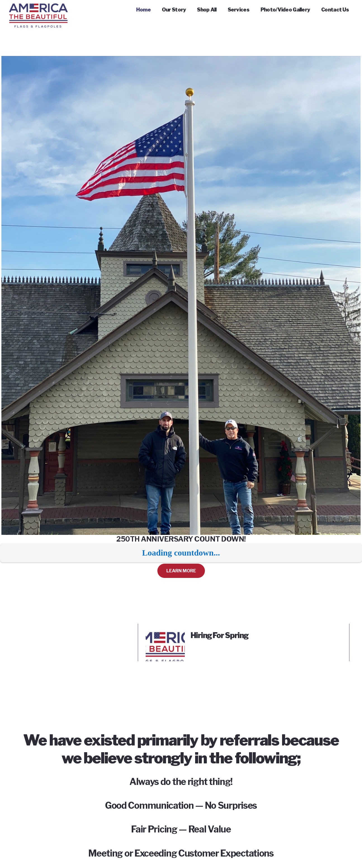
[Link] (38, 11)
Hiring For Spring (220, 635)
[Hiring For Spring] (165, 635)
